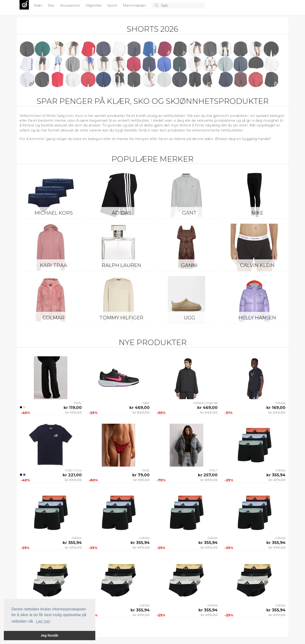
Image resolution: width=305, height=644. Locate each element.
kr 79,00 (141, 475)
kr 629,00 (141, 413)
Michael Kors (54, 213)
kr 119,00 (73, 408)
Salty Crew (73, 470)
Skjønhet (94, 5)
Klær (38, 5)
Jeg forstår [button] (50, 635)
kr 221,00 (72, 475)
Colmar (53, 318)
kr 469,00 (140, 408)
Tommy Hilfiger (121, 318)
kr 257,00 (208, 475)
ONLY (213, 470)
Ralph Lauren (121, 265)
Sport (113, 5)
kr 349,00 (277, 413)
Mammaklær (135, 5)
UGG (189, 318)
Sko (52, 5)
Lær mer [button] (43, 621)
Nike (257, 213)
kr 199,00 (74, 413)
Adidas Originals (205, 403)
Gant (189, 213)
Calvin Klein (257, 265)
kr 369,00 (73, 480)
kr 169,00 (276, 408)
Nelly (78, 403)
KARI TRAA (54, 265)
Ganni (189, 265)
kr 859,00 (209, 480)
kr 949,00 (209, 413)
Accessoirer (71, 5)
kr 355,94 (276, 475)
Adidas (122, 213)
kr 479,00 (277, 480)
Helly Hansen (257, 318)
